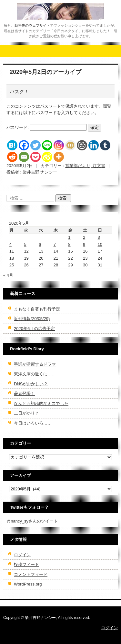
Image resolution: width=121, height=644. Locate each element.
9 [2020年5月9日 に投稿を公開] (84, 244)
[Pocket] (35, 157)
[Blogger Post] (82, 145)
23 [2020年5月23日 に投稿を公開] (85, 258)
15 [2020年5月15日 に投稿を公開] (70, 251)
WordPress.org (28, 584)
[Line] (47, 145)
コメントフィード (31, 574)
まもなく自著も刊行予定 (37, 309)
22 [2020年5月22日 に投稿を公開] (70, 258)
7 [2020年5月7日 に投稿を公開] (55, 244)
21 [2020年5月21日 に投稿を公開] (56, 258)
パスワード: (46, 127)
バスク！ (19, 91)
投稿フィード (26, 564)
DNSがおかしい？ (31, 384)
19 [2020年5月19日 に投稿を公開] (26, 258)
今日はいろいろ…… (33, 423)
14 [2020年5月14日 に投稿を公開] (56, 251)
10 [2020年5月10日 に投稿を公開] (100, 244)
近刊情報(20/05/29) (32, 319)
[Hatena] (12, 145)
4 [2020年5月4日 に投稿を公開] (10, 244)
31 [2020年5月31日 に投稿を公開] (100, 265)
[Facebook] (24, 145)
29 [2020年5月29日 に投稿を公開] (70, 265)
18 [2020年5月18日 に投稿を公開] (12, 258)
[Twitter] (35, 145)
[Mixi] (70, 145)
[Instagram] (59, 145)
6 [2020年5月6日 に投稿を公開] (40, 244)
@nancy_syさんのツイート (32, 521)
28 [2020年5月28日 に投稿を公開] (56, 265)
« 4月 (8, 275)
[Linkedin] (94, 145)
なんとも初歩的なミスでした (41, 403)
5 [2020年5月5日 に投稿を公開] (25, 244)
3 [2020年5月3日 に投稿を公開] (99, 237)
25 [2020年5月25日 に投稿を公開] (12, 265)
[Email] (24, 157)
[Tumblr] (105, 145)
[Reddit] (12, 157)
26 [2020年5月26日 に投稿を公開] (26, 265)
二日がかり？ (26, 413)
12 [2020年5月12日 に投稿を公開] (26, 251)
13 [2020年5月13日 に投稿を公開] (41, 251)
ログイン (22, 555)
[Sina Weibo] (47, 157)
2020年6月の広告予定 (34, 329)
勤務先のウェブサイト (32, 25)
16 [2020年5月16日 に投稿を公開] (85, 251)
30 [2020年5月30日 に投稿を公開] (85, 265)
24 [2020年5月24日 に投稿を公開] (100, 258)
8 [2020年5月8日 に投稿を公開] (69, 244)
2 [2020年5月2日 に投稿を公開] (84, 237)
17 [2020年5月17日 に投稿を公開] (100, 251)
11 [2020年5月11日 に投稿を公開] (12, 251)
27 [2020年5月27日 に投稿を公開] (41, 265)
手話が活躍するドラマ (35, 364)
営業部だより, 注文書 (85, 166)
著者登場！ (24, 394)
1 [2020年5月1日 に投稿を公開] (69, 237)
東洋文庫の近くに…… (35, 374)
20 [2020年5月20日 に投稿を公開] (41, 258)
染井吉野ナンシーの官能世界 (55, 24)
